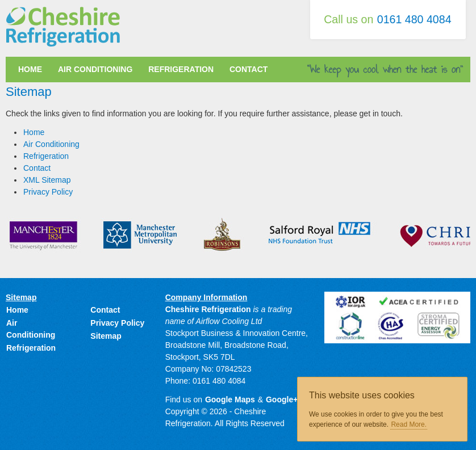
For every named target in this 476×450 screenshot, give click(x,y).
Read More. (409, 424)
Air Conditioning (95, 69)
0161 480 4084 (414, 19)
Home (30, 69)
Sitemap (106, 336)
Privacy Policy (48, 192)
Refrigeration (181, 69)
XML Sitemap (47, 180)
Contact (249, 69)
